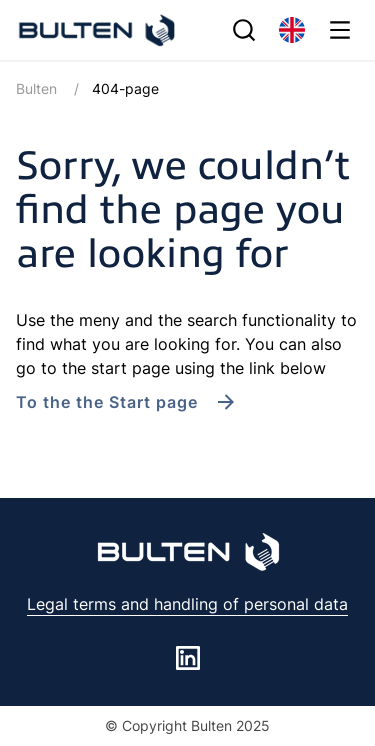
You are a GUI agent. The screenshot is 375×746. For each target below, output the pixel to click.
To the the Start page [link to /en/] (107, 402)
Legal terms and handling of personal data (187, 604)
